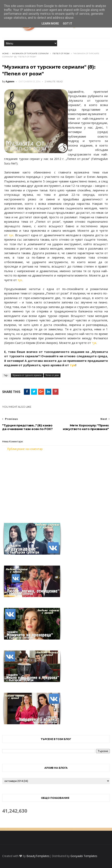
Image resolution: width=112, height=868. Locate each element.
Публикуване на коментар (25, 449)
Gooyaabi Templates (84, 856)
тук (11, 235)
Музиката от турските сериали (30, 54)
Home (5, 54)
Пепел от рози (61, 54)
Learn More (50, 24)
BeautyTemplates (38, 856)
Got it (68, 24)
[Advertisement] (56, 484)
